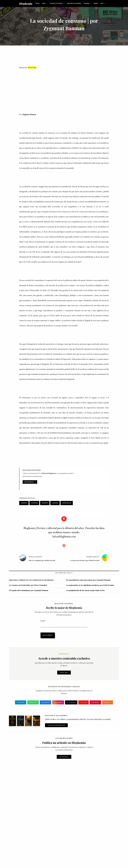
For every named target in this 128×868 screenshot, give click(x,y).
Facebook (24, 503)
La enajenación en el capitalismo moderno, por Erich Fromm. (90, 585)
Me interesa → (30, 482)
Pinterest (96, 702)
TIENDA (96, 3)
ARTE (45, 3)
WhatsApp (45, 503)
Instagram (58, 702)
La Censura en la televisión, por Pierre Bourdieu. (28, 585)
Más (103, 3)
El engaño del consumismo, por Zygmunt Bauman (29, 590)
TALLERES (88, 3)
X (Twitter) (34, 503)
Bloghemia (26, 4)
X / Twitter (71, 702)
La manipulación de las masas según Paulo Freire (85, 590)
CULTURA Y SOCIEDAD (57, 3)
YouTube (84, 702)
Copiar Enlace (67, 503)
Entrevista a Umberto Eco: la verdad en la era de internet (31, 580)
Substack (108, 702)
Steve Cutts (32, 67)
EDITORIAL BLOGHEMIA (74, 3)
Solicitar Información (56, 725)
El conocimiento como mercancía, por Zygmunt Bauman (88, 580)
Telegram (55, 503)
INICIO (38, 3)
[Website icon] (64, 546)
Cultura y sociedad (71, 35)
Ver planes (64, 673)
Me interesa (64, 757)
